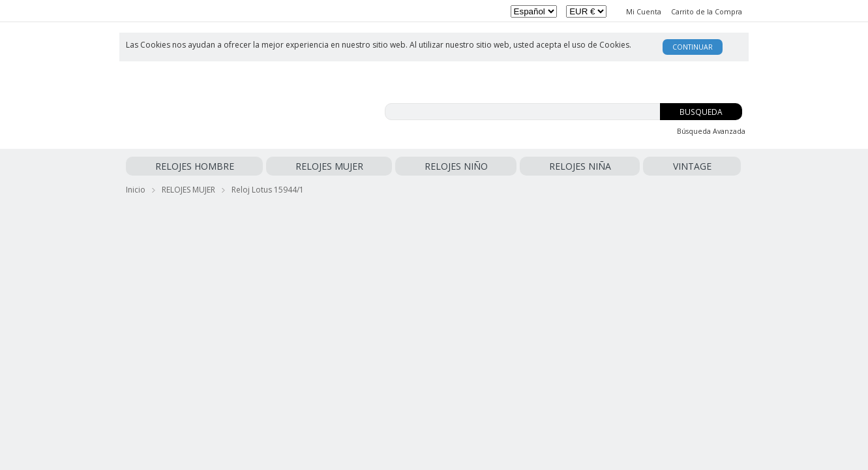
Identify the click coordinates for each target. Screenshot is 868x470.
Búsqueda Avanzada (711, 131)
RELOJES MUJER (242, 166)
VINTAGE (429, 166)
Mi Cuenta (644, 12)
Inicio (136, 187)
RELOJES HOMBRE (165, 166)
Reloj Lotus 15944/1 (268, 187)
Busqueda (701, 112)
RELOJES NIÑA (376, 166)
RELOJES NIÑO (310, 166)
